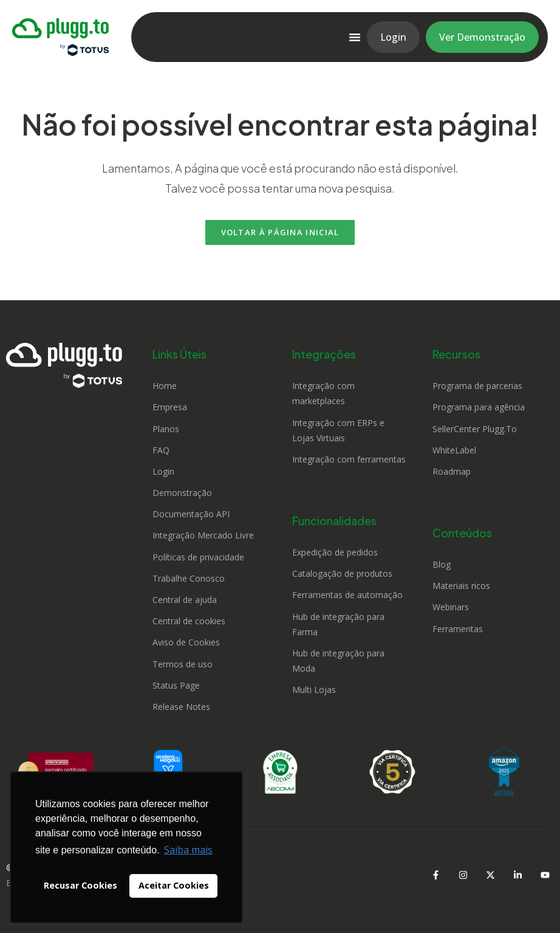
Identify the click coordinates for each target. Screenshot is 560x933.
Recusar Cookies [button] (80, 885)
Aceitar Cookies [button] (174, 885)
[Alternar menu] (355, 37)
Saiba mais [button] (188, 850)
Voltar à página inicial (280, 232)
